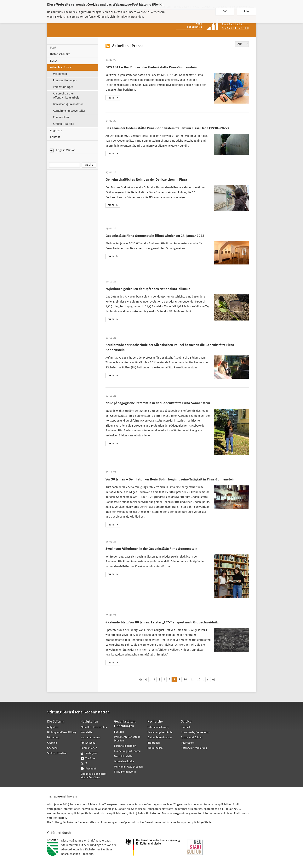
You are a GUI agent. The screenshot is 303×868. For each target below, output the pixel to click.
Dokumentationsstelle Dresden (127, 739)
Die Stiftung (56, 722)
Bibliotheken (155, 748)
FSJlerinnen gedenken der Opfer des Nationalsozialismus (148, 289)
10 (185, 680)
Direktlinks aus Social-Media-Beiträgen (94, 776)
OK (225, 9)
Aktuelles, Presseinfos (94, 727)
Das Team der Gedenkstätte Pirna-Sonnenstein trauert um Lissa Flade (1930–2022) (167, 128)
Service (186, 722)
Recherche (155, 722)
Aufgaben (53, 727)
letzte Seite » (214, 680)
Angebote (56, 131)
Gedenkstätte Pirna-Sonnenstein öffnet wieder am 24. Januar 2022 (155, 236)
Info (246, 9)
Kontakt (55, 137)
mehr (111, 98)
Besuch (55, 61)
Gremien (52, 743)
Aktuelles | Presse (61, 68)
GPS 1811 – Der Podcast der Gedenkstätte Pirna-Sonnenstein (151, 67)
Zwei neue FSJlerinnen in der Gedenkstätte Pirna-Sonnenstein (151, 549)
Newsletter (87, 732)
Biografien (154, 743)
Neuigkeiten (89, 722)
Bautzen (119, 732)
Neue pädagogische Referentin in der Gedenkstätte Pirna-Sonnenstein (158, 403)
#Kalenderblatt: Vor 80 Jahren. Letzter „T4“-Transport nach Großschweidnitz (162, 622)
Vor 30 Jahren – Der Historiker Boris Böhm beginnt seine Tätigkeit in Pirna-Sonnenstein (170, 479)
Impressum (187, 743)
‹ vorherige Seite (146, 680)
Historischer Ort (60, 54)
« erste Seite (140, 680)
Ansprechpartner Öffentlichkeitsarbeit (66, 96)
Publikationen (89, 748)
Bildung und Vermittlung (62, 732)
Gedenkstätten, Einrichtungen (125, 724)
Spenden (52, 748)
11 (192, 680)
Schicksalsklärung (158, 727)
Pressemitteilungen (65, 81)
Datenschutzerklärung (194, 748)
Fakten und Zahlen (192, 738)
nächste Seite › (208, 680)
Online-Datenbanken (160, 738)
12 (199, 680)
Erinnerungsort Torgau (127, 751)
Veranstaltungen (63, 87)
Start (53, 48)
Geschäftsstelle (123, 756)
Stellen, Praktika (57, 753)
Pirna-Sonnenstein (125, 772)
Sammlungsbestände (160, 732)
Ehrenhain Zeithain (125, 746)
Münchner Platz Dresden (128, 767)
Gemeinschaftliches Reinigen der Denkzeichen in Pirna (146, 180)
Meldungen (60, 74)
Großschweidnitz (124, 762)
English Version (63, 150)
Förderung (53, 738)
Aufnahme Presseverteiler (69, 111)
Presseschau (61, 118)
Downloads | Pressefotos (68, 104)
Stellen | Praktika (64, 124)
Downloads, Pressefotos (195, 732)
